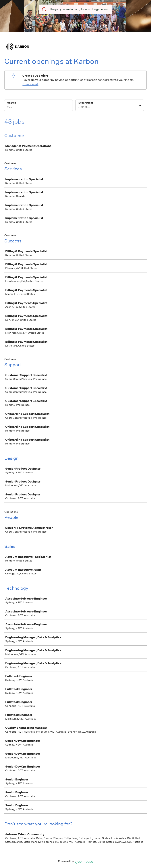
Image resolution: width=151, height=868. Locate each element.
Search (12, 103)
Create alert (30, 84)
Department (86, 103)
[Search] (38, 108)
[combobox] (79, 107)
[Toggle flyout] (140, 106)
